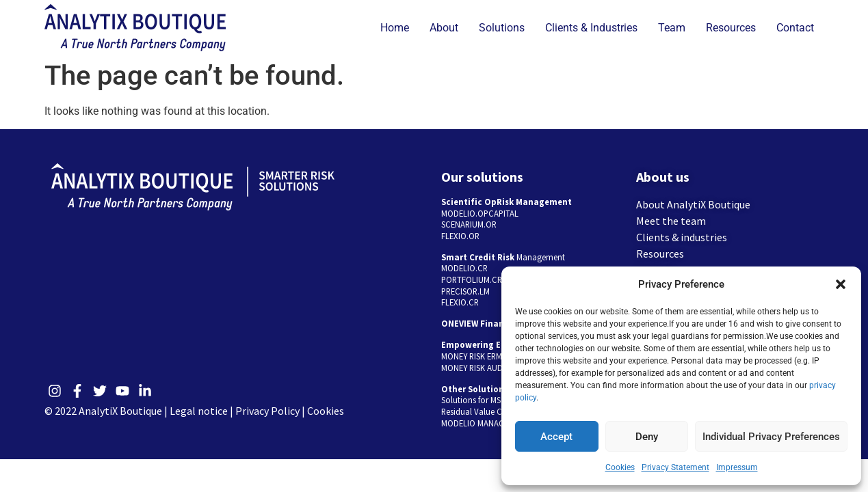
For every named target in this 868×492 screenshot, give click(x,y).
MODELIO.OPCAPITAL (480, 213)
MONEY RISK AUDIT (475, 368)
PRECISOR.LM (465, 291)
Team (672, 28)
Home (395, 28)
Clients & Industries (591, 28)
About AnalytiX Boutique (693, 204)
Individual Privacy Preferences (771, 437)
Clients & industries (682, 237)
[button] (841, 284)
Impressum (737, 467)
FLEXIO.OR (460, 236)
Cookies (620, 467)
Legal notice (199, 411)
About (444, 28)
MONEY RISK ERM (472, 356)
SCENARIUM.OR (469, 224)
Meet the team (671, 221)
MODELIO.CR (464, 268)
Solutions (502, 28)
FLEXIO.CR (460, 302)
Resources (731, 28)
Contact (795, 28)
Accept (556, 437)
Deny (647, 437)
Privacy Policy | (271, 411)
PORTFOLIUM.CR (472, 279)
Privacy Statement (675, 467)
